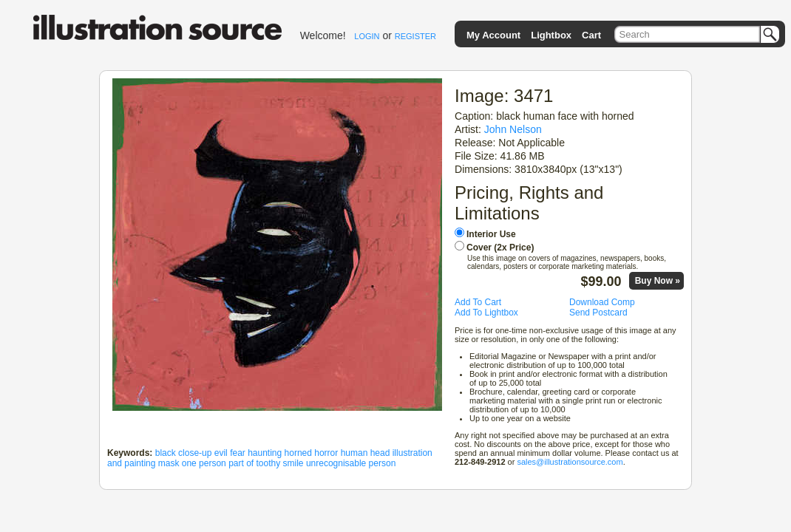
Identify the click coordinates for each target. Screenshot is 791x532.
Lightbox (551, 35)
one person (204, 463)
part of (241, 463)
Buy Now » (658, 281)
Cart (591, 35)
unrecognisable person (351, 463)
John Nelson (513, 129)
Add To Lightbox (486, 313)
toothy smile (280, 463)
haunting (265, 453)
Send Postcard (598, 313)
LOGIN (367, 36)
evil (221, 453)
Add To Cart (478, 302)
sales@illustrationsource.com (570, 462)
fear (238, 453)
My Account (493, 35)
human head (366, 453)
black (166, 453)
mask (169, 463)
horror (326, 453)
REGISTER (415, 36)
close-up (195, 453)
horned (298, 453)
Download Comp (602, 302)
